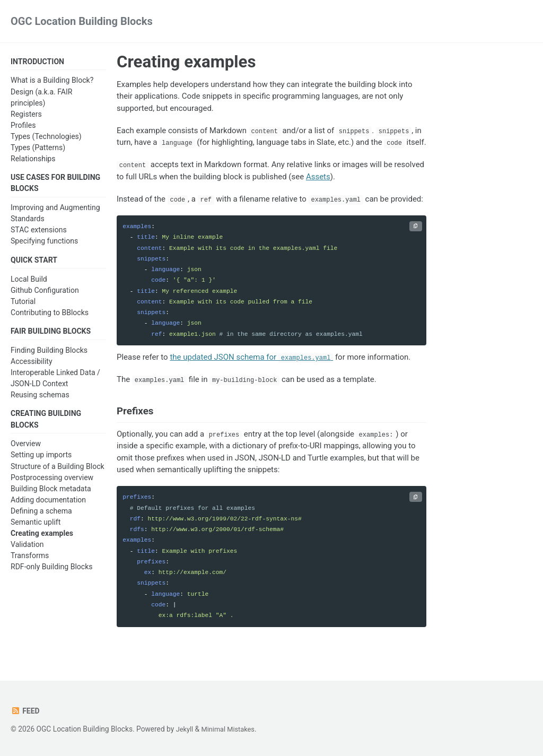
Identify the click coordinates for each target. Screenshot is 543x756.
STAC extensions (39, 232)
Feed (26, 711)
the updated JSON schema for (251, 357)
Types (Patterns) (38, 149)
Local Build (29, 282)
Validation (27, 550)
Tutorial (23, 305)
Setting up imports (41, 460)
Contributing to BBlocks (50, 316)
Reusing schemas (40, 399)
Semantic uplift (36, 527)
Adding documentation (48, 505)
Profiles (23, 126)
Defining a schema (41, 516)
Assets (318, 177)
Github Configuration (45, 293)
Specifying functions (44, 243)
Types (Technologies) (46, 137)
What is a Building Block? (52, 81)
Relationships (33, 160)
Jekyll (185, 729)
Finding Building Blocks (49, 354)
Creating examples (42, 538)
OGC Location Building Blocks (82, 21)
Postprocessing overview (52, 483)
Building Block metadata (51, 494)
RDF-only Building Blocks (52, 572)
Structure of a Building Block (58, 472)
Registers (26, 115)
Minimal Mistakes (231, 729)
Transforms (30, 561)
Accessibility (32, 366)
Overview (26, 449)
